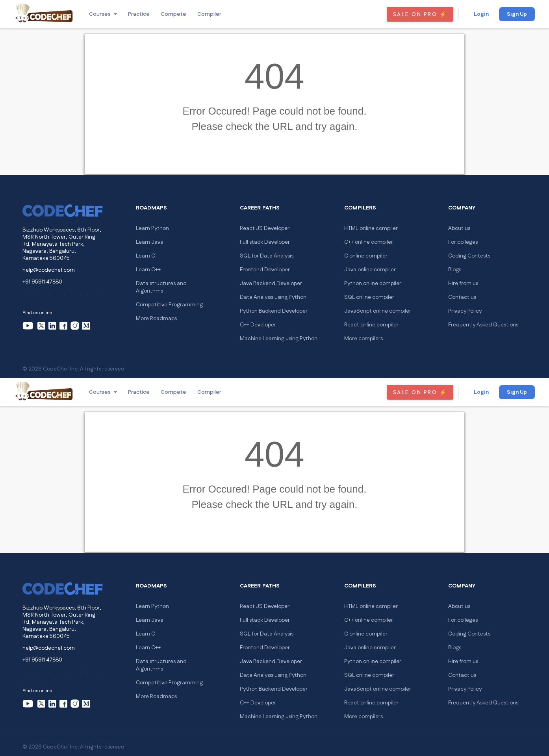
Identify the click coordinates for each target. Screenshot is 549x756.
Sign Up (517, 14)
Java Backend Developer (271, 283)
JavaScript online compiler (378, 311)
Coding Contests (469, 256)
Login (481, 14)
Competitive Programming (169, 305)
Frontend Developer (265, 270)
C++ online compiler (369, 242)
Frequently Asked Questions (483, 325)
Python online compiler (373, 283)
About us (459, 228)
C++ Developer (258, 325)
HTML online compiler (371, 228)
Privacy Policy (465, 311)
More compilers (364, 339)
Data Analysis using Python (273, 297)
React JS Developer (265, 228)
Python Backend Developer (274, 311)
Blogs (455, 270)
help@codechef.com (49, 270)
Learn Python (152, 228)
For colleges (463, 242)
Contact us (462, 297)
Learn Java (150, 242)
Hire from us (463, 283)
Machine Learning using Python (279, 339)
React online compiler (371, 325)
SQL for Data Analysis (267, 256)
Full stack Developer (265, 242)
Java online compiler (370, 270)
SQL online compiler (369, 297)
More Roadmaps (156, 319)
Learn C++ (148, 270)
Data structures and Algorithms (161, 287)
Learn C (146, 256)
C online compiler (366, 256)
